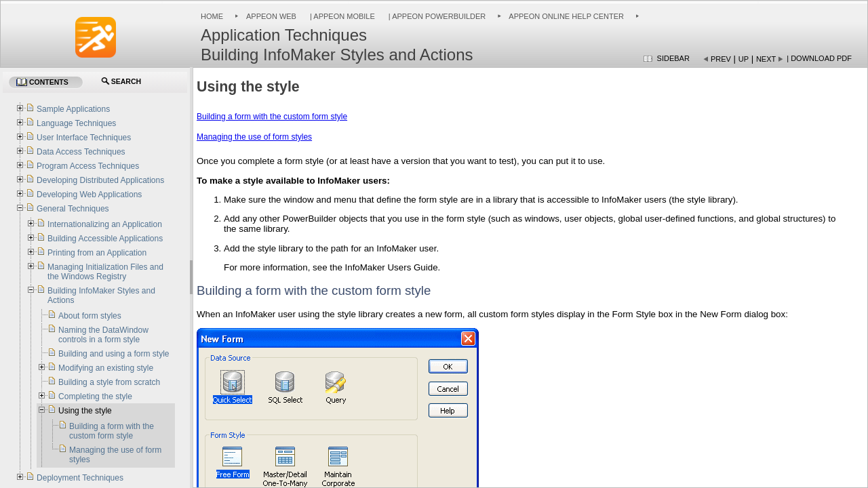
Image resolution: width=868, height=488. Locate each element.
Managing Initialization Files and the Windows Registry (105, 272)
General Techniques (73, 209)
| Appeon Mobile (341, 16)
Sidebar (673, 58)
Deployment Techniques (80, 478)
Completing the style (95, 396)
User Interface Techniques (84, 138)
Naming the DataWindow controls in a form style (103, 335)
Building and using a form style (114, 354)
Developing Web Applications (89, 195)
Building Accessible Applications (105, 239)
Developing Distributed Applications (100, 180)
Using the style (85, 411)
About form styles (90, 316)
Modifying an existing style (106, 368)
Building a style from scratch (109, 382)
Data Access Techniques (81, 152)
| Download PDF (819, 58)
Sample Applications (73, 109)
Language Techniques (76, 123)
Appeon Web (271, 16)
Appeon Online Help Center (566, 16)
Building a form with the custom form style (272, 117)
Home (212, 16)
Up (744, 59)
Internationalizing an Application (105, 224)
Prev (721, 59)
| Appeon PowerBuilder (436, 16)
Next (766, 59)
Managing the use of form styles (254, 137)
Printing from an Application (97, 253)
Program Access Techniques (88, 166)
